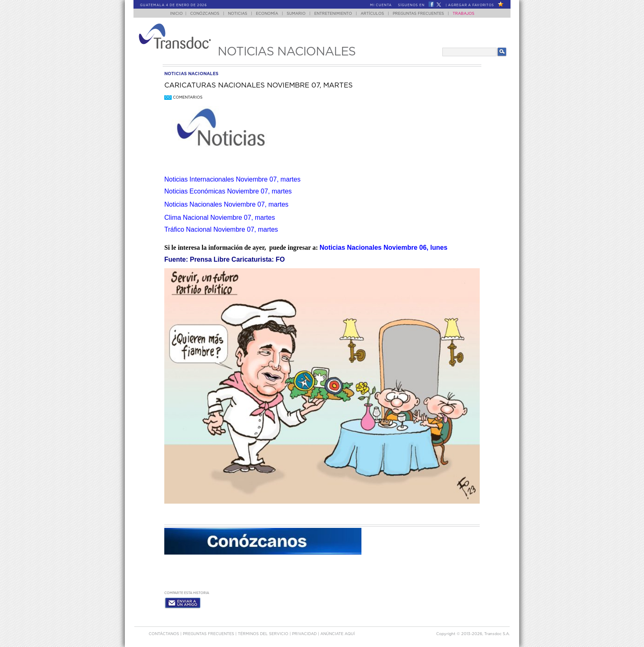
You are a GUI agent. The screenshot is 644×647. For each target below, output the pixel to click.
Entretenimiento (333, 14)
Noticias (238, 14)
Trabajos (463, 14)
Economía (267, 14)
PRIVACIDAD (305, 634)
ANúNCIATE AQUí (338, 634)
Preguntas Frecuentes (418, 14)
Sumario (296, 14)
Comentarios (183, 98)
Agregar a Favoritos (471, 5)
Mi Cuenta (381, 5)
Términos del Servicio (264, 634)
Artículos (372, 14)
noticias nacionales (191, 74)
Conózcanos (205, 14)
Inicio (176, 14)
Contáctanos (164, 634)
